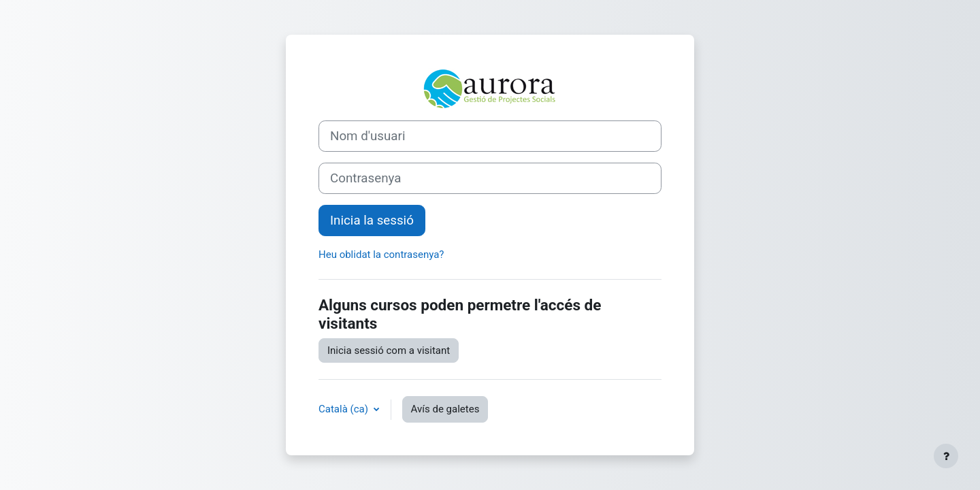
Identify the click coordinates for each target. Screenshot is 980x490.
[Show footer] (946, 456)
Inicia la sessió (372, 220)
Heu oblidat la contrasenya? (381, 255)
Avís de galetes (445, 409)
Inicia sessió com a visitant (389, 350)
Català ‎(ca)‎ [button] (345, 409)
